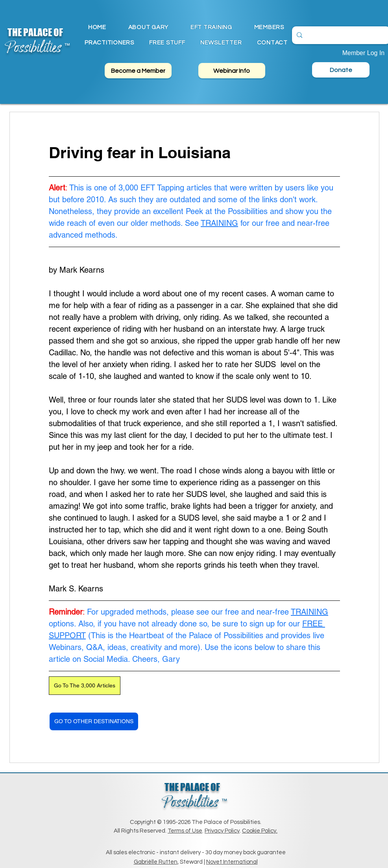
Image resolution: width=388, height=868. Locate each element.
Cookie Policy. (260, 831)
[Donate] (341, 70)
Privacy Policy (222, 831)
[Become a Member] (138, 71)
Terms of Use (185, 831)
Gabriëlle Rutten (156, 862)
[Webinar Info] (232, 71)
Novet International (232, 862)
